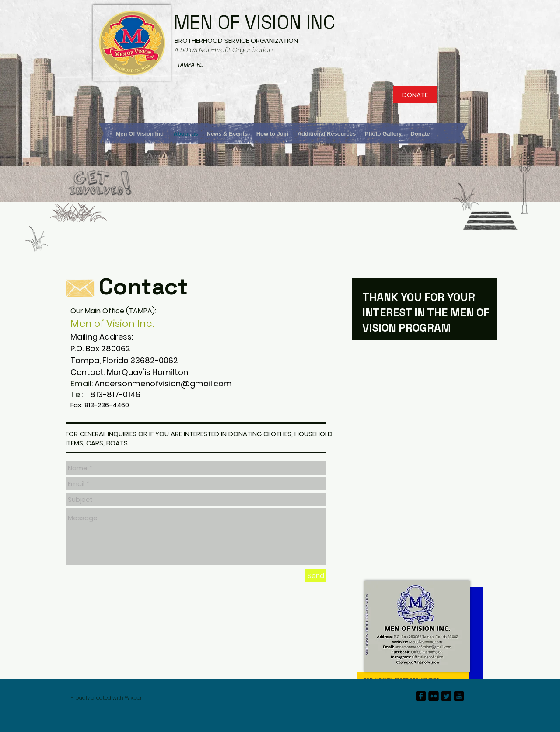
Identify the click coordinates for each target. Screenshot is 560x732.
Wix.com (135, 698)
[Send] (316, 576)
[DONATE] (415, 95)
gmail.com (211, 384)
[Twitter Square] (446, 696)
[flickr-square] (434, 696)
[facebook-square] (421, 696)
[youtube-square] (459, 696)
